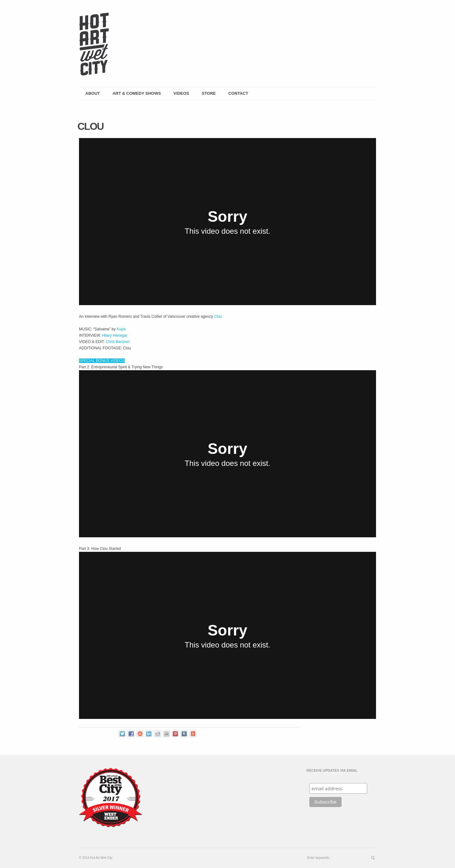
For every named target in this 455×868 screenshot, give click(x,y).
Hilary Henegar (115, 335)
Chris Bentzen (118, 342)
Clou (218, 316)
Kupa (121, 329)
